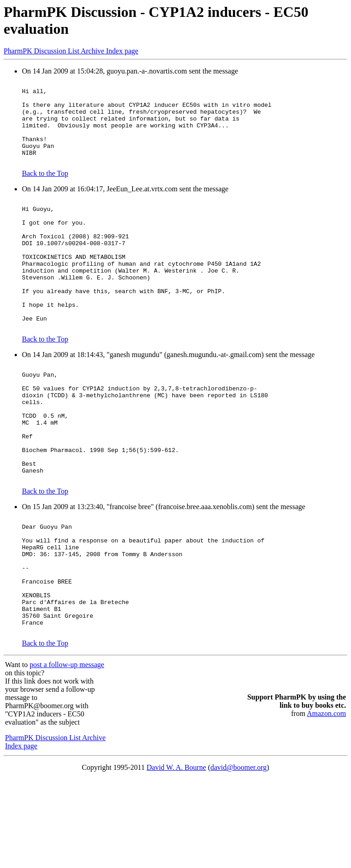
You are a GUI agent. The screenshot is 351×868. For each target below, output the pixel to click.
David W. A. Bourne (176, 856)
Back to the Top (45, 190)
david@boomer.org (238, 856)
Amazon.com (326, 802)
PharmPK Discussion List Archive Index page (71, 51)
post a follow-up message (67, 754)
